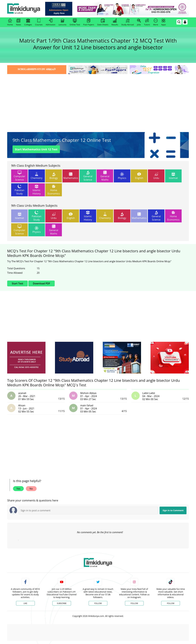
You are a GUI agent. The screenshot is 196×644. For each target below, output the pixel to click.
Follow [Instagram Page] (134, 603)
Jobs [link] (139, 22)
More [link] (156, 22)
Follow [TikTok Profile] (171, 603)
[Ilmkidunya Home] (24, 9)
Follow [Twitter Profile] (98, 603)
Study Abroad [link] (128, 22)
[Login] (185, 22)
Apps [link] (164, 22)
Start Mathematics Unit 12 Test (36, 149)
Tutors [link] (147, 22)
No (31, 489)
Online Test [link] (75, 22)
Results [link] (115, 22)
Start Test (17, 283)
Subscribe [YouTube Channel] (62, 603)
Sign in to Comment (173, 510)
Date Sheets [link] (103, 22)
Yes (18, 489)
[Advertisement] (98, 98)
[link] (59, 9)
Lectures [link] (62, 22)
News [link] (18, 22)
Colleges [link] (28, 22)
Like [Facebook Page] (25, 603)
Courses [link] (39, 22)
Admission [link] (51, 22)
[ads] (26, 358)
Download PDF (41, 283)
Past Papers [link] (89, 22)
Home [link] (10, 22)
